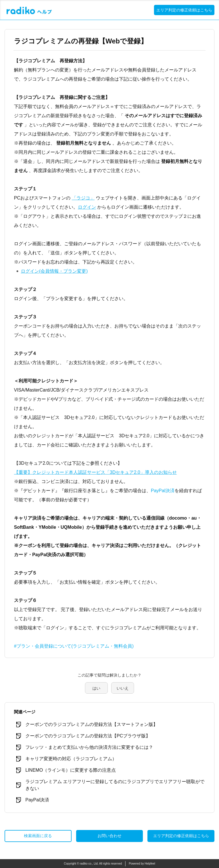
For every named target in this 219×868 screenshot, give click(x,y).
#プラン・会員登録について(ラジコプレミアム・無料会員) (74, 646)
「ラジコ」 (83, 198)
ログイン (87, 207)
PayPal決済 (163, 491)
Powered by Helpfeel (142, 864)
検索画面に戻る (38, 836)
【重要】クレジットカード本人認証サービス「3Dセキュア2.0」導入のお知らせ (95, 472)
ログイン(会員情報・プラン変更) (54, 271)
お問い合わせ (109, 836)
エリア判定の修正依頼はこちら (184, 10)
